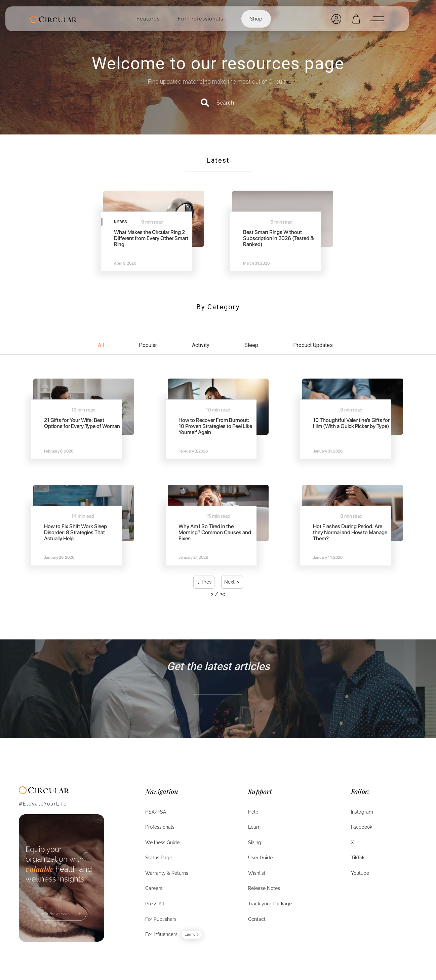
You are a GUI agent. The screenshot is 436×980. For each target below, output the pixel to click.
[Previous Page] (204, 582)
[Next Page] (232, 582)
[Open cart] (356, 19)
